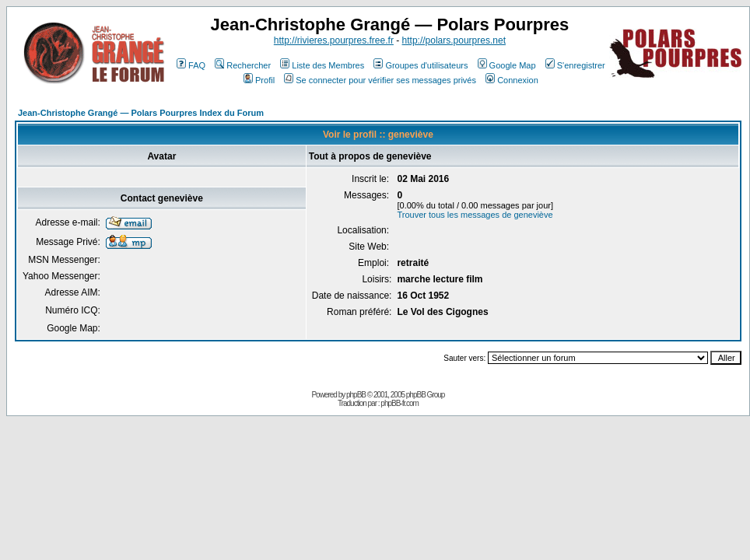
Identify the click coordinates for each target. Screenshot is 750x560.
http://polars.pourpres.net (454, 40)
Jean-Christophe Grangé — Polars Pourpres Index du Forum (141, 113)
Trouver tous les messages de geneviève (475, 215)
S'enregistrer (575, 65)
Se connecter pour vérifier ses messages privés (380, 80)
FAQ (191, 65)
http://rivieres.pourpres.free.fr (334, 40)
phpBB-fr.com (400, 403)
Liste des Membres (322, 65)
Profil (259, 80)
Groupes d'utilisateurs (421, 65)
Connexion (512, 80)
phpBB (356, 395)
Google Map (507, 65)
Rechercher (243, 65)
